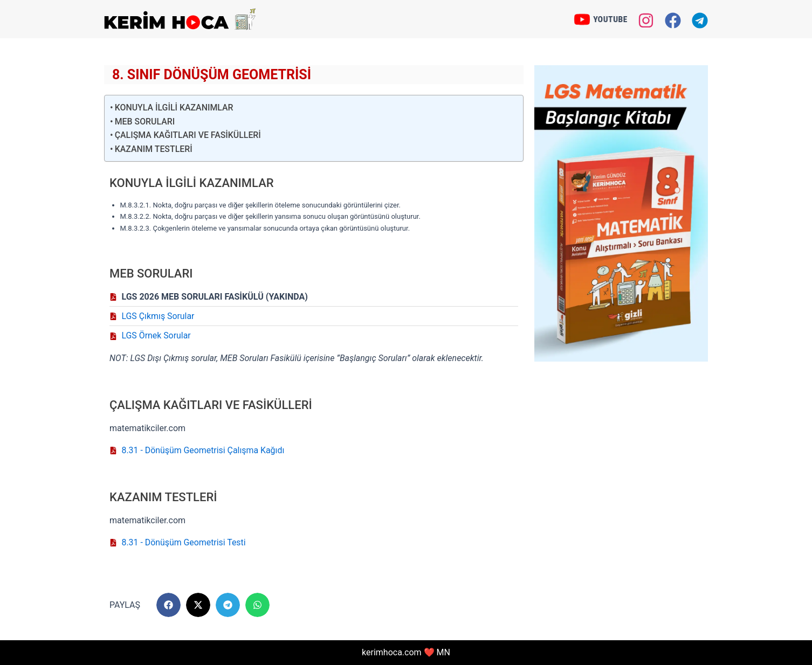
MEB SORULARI (145, 122)
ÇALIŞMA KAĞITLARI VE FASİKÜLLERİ (188, 135)
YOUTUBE (611, 19)
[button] (168, 605)
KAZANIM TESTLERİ (154, 149)
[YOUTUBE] (581, 19)
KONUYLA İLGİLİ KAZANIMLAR (175, 108)
